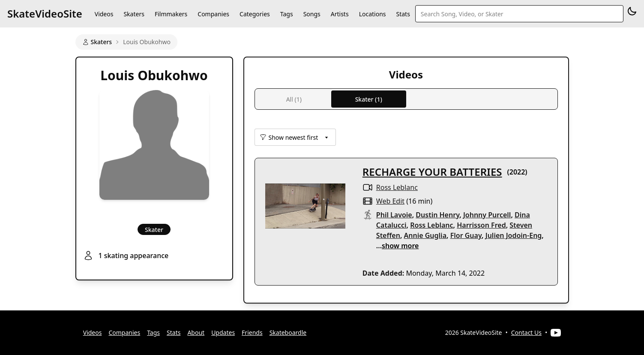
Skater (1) (369, 99)
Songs (312, 14)
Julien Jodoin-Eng (514, 235)
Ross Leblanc (397, 187)
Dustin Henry (437, 215)
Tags (287, 14)
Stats (403, 14)
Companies (213, 14)
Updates (223, 332)
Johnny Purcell (487, 215)
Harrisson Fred (481, 225)
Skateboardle (288, 332)
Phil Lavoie (394, 215)
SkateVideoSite (45, 14)
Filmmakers (171, 14)
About (196, 332)
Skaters (134, 14)
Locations (373, 14)
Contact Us (526, 332)
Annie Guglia (425, 235)
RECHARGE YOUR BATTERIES (432, 172)
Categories (255, 14)
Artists (340, 14)
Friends (252, 332)
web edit (390, 201)
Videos (104, 14)
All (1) (294, 99)
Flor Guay (466, 235)
